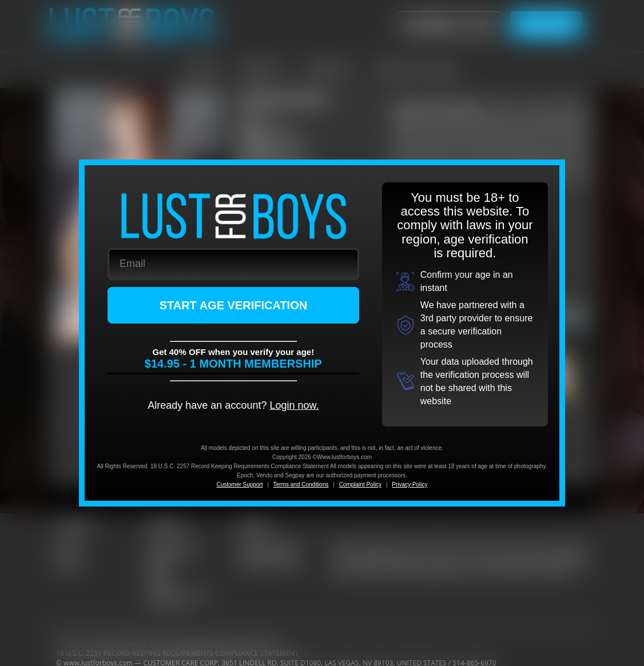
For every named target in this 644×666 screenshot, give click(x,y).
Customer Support (239, 484)
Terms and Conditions (301, 484)
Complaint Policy (360, 484)
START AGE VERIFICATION (234, 305)
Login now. (294, 405)
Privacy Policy (410, 484)
